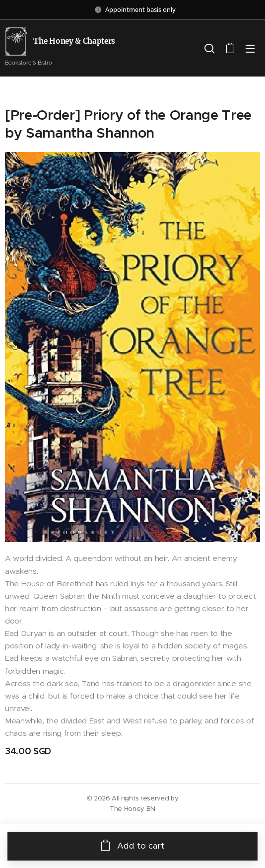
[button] (209, 48)
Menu (250, 49)
